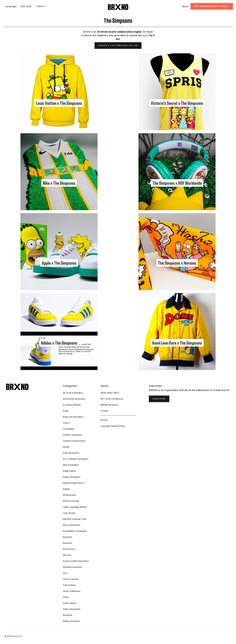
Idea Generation (71, 465)
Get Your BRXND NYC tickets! (212, 6)
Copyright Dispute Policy (113, 426)
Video (66, 597)
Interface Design (71, 501)
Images (66, 489)
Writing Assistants (71, 621)
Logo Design (69, 513)
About (185, 6)
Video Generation (72, 609)
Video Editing (69, 603)
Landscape (11, 6)
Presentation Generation (75, 531)
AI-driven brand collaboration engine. (120, 32)
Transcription (69, 585)
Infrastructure (69, 495)
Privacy (104, 420)
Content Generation (72, 435)
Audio (66, 411)
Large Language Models (75, 507)
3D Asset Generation (73, 393)
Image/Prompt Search (74, 483)
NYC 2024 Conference (112, 399)
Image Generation (72, 477)
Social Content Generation (76, 561)
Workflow (68, 615)
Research (68, 537)
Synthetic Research (72, 567)
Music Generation (71, 525)
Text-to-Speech (71, 579)
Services (67, 555)
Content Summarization (74, 441)
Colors (66, 423)
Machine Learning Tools (75, 519)
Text (65, 573)
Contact (104, 411)
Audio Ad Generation (73, 417)
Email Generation (71, 453)
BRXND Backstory (109, 405)
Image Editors (69, 471)
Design (66, 447)
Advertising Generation (74, 399)
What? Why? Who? (110, 393)
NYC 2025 (26, 6)
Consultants (68, 429)
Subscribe (159, 399)
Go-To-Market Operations (76, 459)
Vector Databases (72, 591)
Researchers (69, 549)
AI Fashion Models (72, 405)
